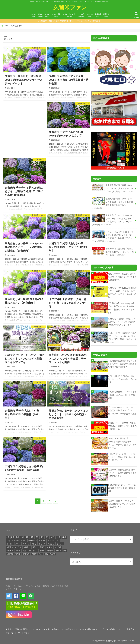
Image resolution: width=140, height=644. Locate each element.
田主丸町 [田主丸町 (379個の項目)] (10, 553)
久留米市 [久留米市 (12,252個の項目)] (27, 546)
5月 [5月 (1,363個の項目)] (27, 536)
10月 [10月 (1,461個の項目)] (52, 536)
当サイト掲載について (105, 628)
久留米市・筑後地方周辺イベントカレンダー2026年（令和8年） (31, 628)
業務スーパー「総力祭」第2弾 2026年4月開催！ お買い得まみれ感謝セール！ (122, 276)
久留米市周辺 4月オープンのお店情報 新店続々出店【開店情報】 (122, 487)
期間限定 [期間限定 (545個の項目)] (50, 549)
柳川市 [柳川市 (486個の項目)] (59, 549)
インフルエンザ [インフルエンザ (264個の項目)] (54, 539)
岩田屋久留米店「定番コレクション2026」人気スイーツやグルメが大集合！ (112, 188)
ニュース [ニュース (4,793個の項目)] (42, 543)
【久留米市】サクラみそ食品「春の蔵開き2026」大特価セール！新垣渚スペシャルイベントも (122, 307)
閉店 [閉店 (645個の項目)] (46, 553)
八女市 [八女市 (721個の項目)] (49, 546)
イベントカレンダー (70, 15)
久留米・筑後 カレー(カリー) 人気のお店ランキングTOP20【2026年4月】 (121, 503)
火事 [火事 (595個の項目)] (65, 549)
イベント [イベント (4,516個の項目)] (42, 539)
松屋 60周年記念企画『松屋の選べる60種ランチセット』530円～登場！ (113, 251)
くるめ (47, 15)
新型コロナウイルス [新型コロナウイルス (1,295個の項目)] (30, 549)
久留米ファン (70, 7)
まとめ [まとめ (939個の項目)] (24, 539)
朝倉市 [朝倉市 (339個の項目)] (42, 549)
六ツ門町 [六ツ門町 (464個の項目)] (58, 546)
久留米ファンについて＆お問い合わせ (77, 628)
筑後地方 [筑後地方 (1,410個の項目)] (26, 553)
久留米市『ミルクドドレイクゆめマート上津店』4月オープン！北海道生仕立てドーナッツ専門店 (113, 220)
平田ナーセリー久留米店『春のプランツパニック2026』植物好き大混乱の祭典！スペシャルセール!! (122, 337)
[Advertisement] (25, 127)
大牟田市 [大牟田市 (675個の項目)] (10, 549)
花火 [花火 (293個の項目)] (40, 553)
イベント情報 (56, 15)
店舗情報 (98, 15)
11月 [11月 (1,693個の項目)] (58, 536)
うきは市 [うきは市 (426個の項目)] (15, 539)
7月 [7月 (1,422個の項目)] (37, 536)
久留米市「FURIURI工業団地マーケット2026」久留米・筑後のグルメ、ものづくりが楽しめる (122, 292)
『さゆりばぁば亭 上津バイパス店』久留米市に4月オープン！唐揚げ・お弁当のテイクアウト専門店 (112, 236)
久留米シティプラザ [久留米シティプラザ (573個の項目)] (14, 546)
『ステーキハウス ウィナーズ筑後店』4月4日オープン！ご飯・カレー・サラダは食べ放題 (122, 409)
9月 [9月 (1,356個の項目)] (47, 536)
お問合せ (106, 15)
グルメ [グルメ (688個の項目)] (18, 543)
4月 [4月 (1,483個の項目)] (22, 536)
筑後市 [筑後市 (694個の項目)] (34, 553)
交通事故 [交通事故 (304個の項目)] (41, 546)
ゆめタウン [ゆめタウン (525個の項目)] (33, 539)
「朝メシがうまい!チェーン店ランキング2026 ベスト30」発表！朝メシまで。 (122, 456)
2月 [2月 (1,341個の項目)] (13, 536)
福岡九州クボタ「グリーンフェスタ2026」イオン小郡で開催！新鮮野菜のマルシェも (112, 203)
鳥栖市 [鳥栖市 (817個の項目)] (53, 553)
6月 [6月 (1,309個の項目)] (32, 536)
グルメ (40, 15)
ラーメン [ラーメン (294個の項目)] (60, 543)
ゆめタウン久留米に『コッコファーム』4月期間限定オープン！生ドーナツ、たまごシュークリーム (122, 442)
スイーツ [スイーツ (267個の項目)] (26, 543)
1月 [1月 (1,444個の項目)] (8, 536)
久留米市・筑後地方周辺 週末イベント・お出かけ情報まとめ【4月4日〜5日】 (122, 471)
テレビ (81, 15)
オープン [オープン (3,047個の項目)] (10, 543)
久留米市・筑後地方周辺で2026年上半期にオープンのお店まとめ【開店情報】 (71, 21)
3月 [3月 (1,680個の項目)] (18, 536)
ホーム (33, 15)
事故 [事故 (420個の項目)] (34, 546)
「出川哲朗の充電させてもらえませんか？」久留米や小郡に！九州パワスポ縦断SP (122, 363)
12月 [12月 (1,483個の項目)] (64, 536)
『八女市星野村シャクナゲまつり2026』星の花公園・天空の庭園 (122, 394)
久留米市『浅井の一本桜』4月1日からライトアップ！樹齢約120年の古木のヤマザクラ (122, 321)
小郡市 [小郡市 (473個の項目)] (18, 549)
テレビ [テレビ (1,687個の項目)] (34, 543)
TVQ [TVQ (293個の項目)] (8, 539)
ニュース (90, 15)
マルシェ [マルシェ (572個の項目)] (51, 543)
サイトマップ (17, 632)
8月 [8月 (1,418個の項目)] (42, 536)
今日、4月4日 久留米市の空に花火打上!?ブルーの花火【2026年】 (122, 378)
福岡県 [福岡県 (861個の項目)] (18, 553)
